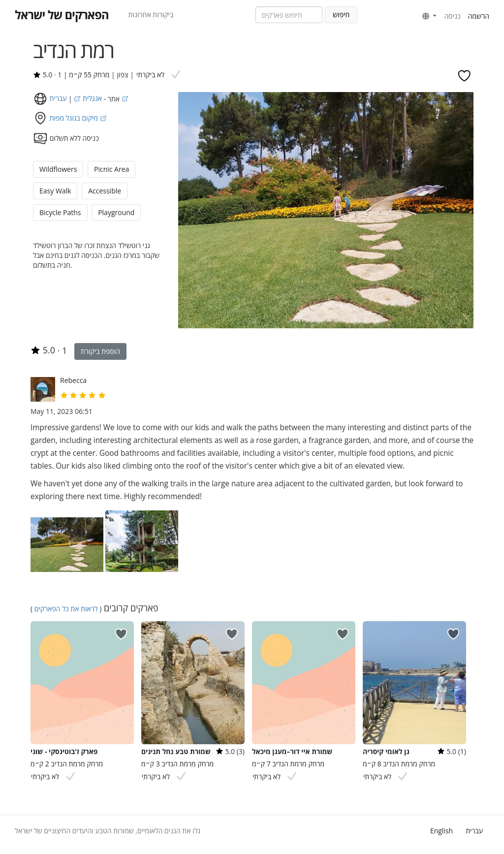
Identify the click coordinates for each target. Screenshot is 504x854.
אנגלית (87, 98)
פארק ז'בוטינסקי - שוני (64, 751)
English (441, 831)
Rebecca (73, 380)
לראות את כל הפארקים (66, 609)
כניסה (452, 16)
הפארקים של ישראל (62, 15)
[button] (429, 16)
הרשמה (479, 16)
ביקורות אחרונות (151, 15)
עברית (474, 831)
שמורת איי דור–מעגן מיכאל (292, 751)
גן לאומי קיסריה (386, 751)
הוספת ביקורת (100, 351)
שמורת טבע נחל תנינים (176, 751)
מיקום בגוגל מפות (78, 118)
